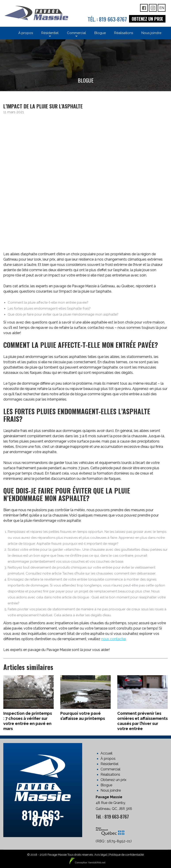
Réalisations (110, 774)
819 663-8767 (43, 818)
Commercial (110, 769)
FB (144, 8)
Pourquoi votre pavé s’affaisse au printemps (83, 716)
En (162, 8)
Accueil (106, 753)
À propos (108, 759)
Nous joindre (111, 790)
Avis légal (101, 855)
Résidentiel (109, 764)
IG (153, 8)
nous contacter (113, 639)
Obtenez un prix (147, 19)
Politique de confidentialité (126, 855)
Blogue (106, 785)
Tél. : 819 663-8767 (107, 19)
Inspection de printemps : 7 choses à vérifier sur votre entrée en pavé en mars (28, 721)
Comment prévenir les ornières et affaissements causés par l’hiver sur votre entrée (142, 721)
